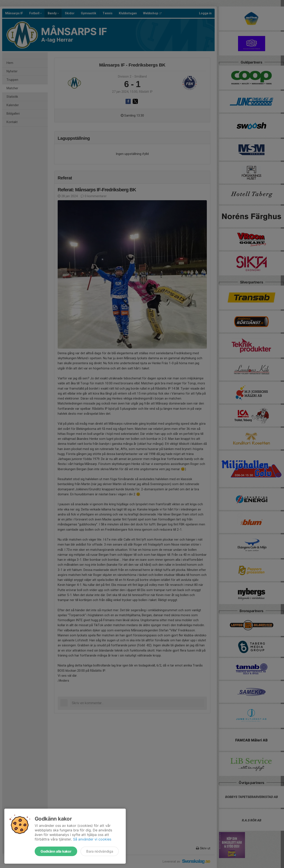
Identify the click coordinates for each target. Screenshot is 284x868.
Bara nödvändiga (100, 851)
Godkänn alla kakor (56, 851)
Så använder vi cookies (92, 839)
